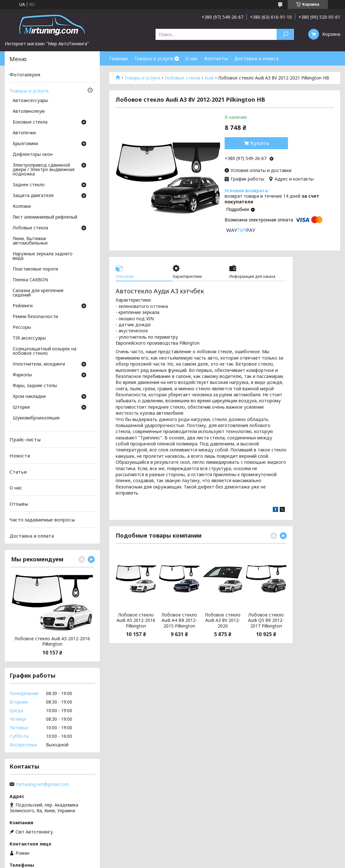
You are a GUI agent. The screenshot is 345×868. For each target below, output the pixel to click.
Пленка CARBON (30, 280)
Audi (209, 78)
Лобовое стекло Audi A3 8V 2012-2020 (223, 620)
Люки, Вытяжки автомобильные (30, 241)
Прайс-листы (25, 439)
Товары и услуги (153, 58)
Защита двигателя (33, 196)
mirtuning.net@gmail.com (42, 784)
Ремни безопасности (35, 317)
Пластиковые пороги (35, 269)
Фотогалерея (25, 74)
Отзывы (19, 504)
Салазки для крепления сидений (38, 293)
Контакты (216, 58)
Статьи (18, 471)
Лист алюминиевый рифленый (45, 217)
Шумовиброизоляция (36, 418)
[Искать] (285, 34)
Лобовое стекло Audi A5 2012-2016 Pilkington (136, 620)
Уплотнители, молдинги (39, 364)
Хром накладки (29, 397)
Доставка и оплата (256, 58)
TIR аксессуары (29, 338)
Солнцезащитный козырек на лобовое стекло (45, 351)
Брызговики (25, 144)
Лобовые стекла (182, 78)
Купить (260, 143)
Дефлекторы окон (33, 155)
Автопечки (24, 133)
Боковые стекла (30, 122)
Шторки (21, 407)
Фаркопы (22, 375)
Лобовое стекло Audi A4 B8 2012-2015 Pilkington (179, 620)
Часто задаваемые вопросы (42, 520)
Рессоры (22, 328)
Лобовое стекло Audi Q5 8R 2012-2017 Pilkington (266, 620)
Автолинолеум (29, 112)
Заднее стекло (29, 185)
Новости (20, 456)
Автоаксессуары (30, 101)
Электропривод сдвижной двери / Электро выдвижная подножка (44, 170)
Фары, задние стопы (35, 386)
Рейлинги (23, 306)
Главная (118, 58)
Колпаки (22, 207)
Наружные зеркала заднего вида (43, 256)
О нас (192, 58)
